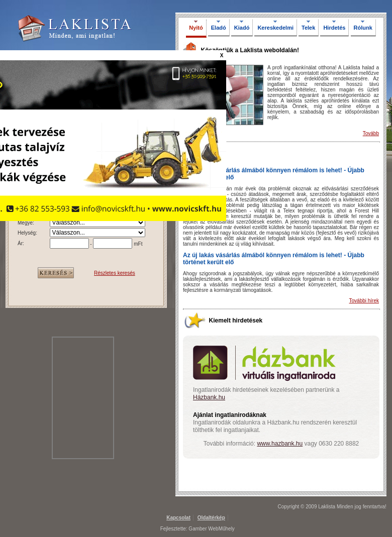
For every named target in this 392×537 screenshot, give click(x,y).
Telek (308, 28)
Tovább (371, 133)
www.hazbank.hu (280, 444)
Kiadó (242, 28)
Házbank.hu (209, 397)
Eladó (219, 28)
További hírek (364, 301)
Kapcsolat (178, 518)
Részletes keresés (115, 273)
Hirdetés (334, 28)
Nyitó (196, 28)
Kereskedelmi (275, 28)
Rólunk (363, 28)
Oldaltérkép (211, 518)
